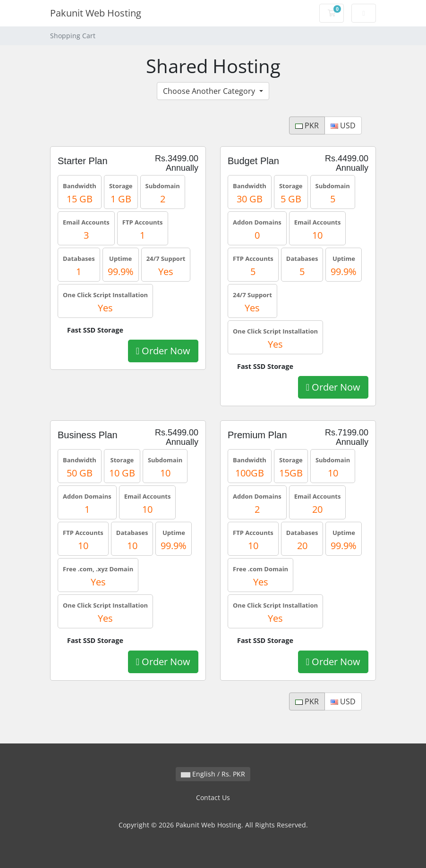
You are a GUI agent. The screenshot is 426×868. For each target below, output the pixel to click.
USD (343, 125)
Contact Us (213, 797)
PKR (307, 125)
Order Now (163, 351)
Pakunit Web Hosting (96, 13)
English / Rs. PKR (213, 774)
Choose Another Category (210, 91)
